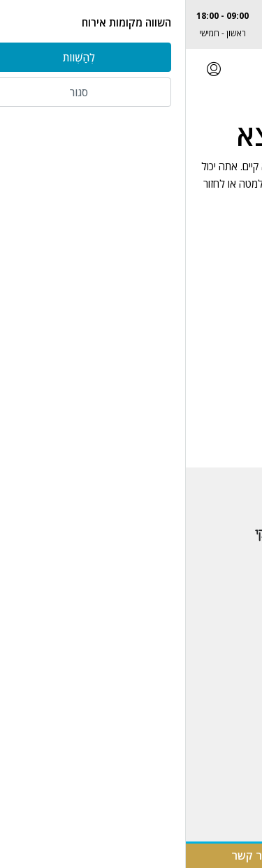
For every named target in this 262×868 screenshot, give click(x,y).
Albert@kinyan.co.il (214, 33)
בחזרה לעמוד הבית (131, 236)
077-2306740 (213, 16)
